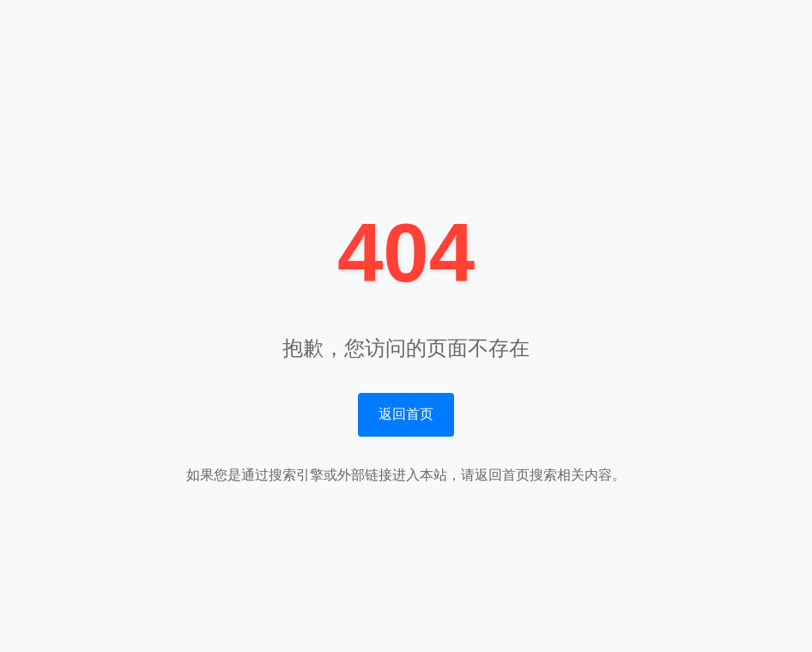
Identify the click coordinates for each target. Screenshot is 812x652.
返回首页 (406, 414)
